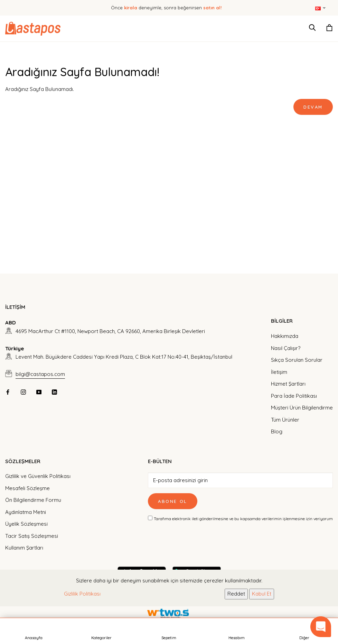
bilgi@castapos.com (40, 374)
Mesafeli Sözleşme (27, 488)
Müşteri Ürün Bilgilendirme (302, 408)
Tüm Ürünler (285, 420)
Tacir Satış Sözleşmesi (32, 536)
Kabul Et (262, 594)
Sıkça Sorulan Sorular (297, 360)
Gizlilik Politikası (82, 594)
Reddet (236, 594)
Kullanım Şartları (24, 548)
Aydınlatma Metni (26, 512)
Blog (277, 431)
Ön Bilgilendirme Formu (33, 500)
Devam (313, 107)
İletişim (279, 372)
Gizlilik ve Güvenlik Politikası (38, 476)
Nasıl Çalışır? (286, 348)
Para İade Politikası (294, 396)
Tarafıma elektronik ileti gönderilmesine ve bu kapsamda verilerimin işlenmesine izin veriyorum (243, 519)
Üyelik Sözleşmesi (26, 524)
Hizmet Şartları (288, 384)
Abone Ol (173, 501)
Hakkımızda (285, 336)
